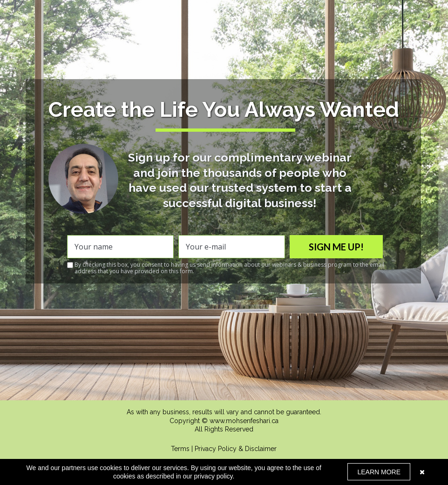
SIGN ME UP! (336, 247)
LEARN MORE (379, 472)
